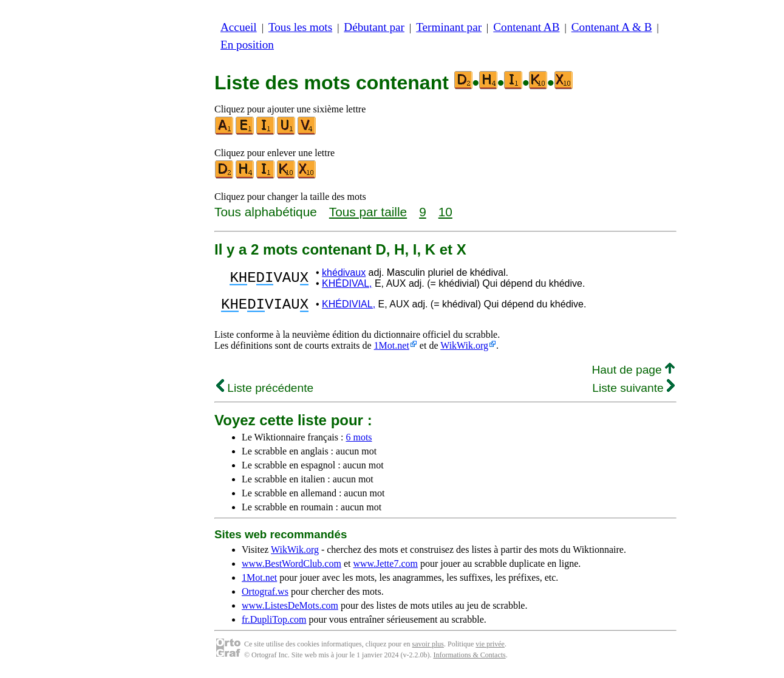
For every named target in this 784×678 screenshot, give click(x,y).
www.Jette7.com (385, 567)
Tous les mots (300, 27)
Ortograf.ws (265, 595)
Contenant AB (526, 27)
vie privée (490, 648)
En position (247, 45)
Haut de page (633, 373)
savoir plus (428, 648)
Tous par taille (368, 212)
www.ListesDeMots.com (290, 609)
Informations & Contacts (469, 659)
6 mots (359, 441)
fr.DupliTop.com (274, 623)
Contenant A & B (612, 27)
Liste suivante (633, 392)
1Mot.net (392, 349)
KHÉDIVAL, (347, 283)
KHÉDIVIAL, (349, 306)
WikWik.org (464, 349)
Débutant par (374, 27)
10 (445, 212)
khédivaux (344, 272)
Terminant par (449, 27)
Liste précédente (265, 392)
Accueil (239, 27)
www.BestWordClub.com (291, 567)
